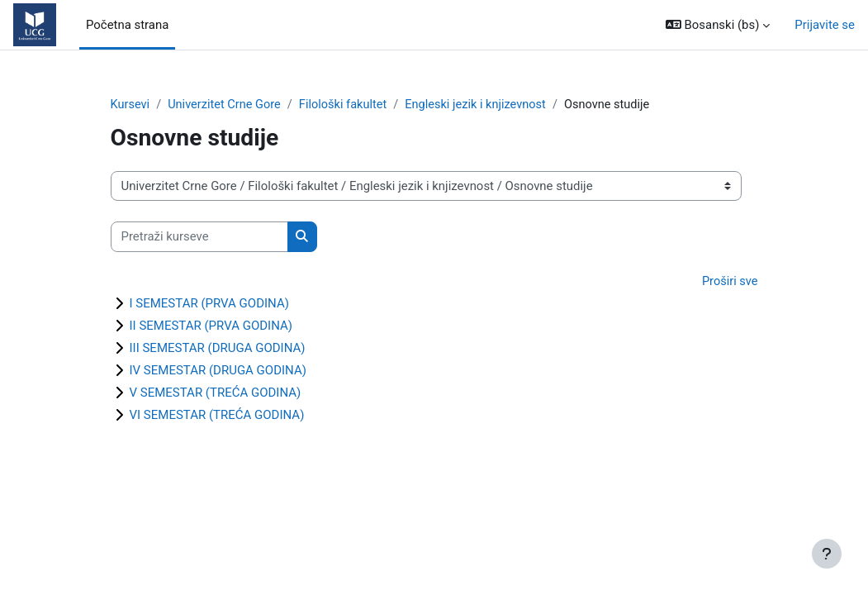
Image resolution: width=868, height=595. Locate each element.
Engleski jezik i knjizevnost (484, 105)
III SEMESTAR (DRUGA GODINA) (218, 350)
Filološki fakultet (348, 105)
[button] (718, 25)
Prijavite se (825, 25)
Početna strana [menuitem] (127, 25)
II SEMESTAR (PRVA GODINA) (211, 327)
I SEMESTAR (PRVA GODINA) (209, 305)
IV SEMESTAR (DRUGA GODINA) (218, 372)
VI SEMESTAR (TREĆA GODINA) (217, 416)
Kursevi (131, 105)
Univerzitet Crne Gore (227, 105)
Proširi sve (729, 282)
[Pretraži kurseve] (199, 237)
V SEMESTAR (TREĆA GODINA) (216, 394)
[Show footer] (827, 554)
